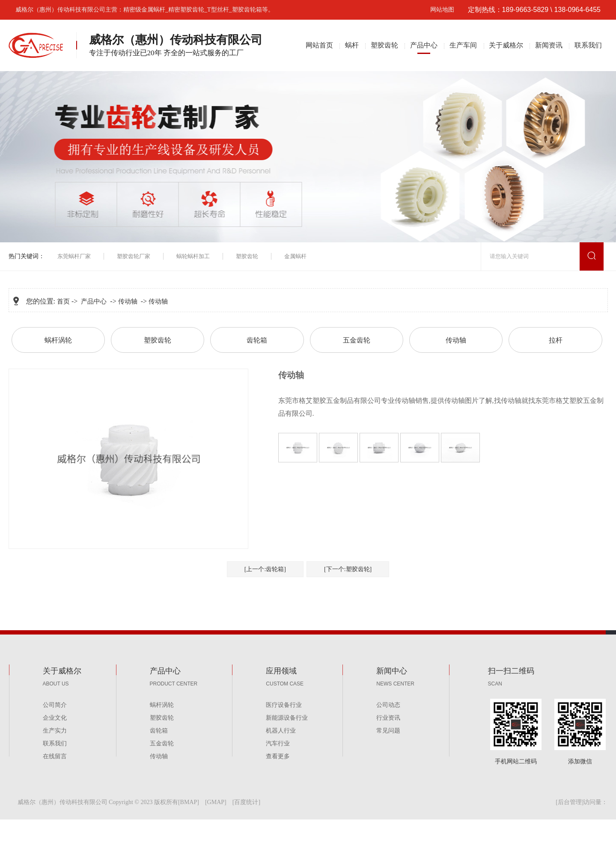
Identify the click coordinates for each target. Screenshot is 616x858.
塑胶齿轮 (384, 45)
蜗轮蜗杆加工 (193, 256)
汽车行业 (278, 743)
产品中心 (424, 45)
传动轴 (128, 301)
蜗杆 (352, 45)
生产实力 (55, 731)
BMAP (189, 802)
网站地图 (442, 10)
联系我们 (588, 45)
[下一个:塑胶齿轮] (348, 569)
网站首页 (319, 45)
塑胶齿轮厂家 (134, 256)
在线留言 (55, 756)
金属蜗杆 (295, 256)
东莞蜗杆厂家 (74, 256)
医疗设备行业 (284, 705)
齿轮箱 (257, 340)
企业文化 (55, 718)
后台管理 (570, 802)
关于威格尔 (506, 45)
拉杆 (556, 340)
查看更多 (278, 756)
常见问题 (388, 731)
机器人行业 (281, 731)
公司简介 (55, 705)
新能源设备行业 (287, 718)
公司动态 (388, 705)
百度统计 (246, 802)
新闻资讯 (549, 45)
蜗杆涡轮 (58, 340)
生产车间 (463, 45)
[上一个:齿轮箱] (265, 569)
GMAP (216, 802)
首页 (63, 301)
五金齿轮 (357, 340)
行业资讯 (388, 718)
